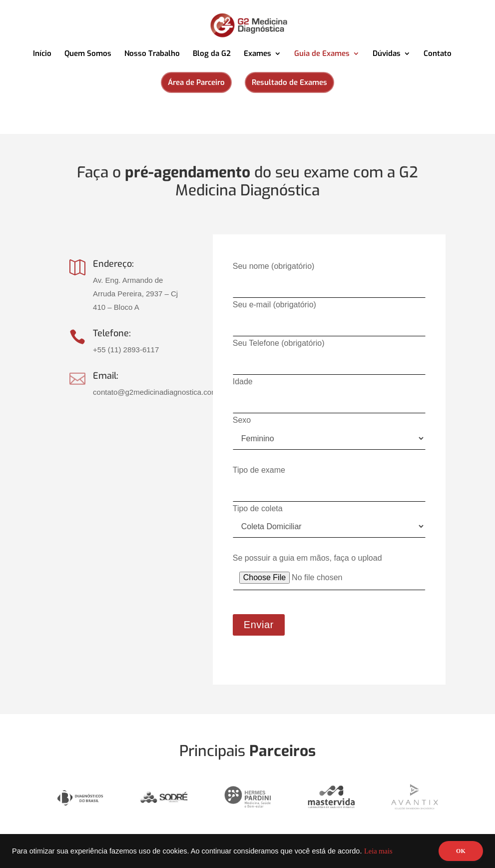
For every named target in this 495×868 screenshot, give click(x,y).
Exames (257, 54)
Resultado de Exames (289, 82)
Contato (438, 54)
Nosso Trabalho (152, 54)
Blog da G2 (212, 54)
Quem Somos (88, 54)
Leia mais (378, 851)
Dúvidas (387, 54)
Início (42, 54)
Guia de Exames (322, 54)
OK (461, 851)
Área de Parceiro (196, 82)
